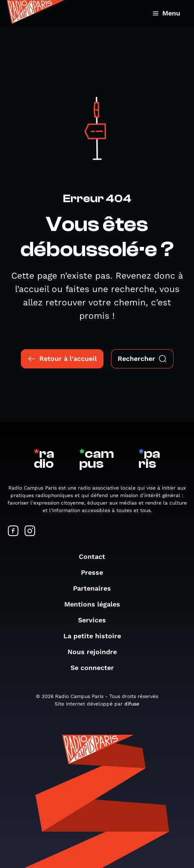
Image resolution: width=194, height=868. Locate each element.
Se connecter (96, 668)
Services (96, 620)
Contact (96, 557)
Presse (96, 572)
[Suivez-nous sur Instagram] (30, 532)
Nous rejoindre (96, 652)
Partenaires (96, 588)
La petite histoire (96, 636)
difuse (132, 704)
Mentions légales (96, 604)
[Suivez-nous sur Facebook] (13, 532)
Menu (166, 13)
